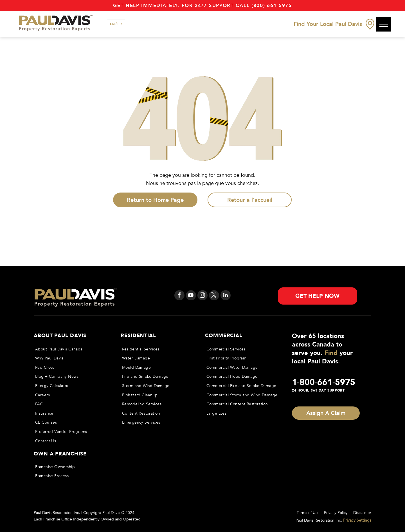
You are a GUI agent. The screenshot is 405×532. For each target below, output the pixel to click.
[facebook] (179, 296)
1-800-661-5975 (324, 382)
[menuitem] (72, 349)
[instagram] (202, 296)
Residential (138, 336)
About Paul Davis (60, 336)
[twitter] (214, 296)
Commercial (224, 336)
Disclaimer (362, 513)
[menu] (384, 24)
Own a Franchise (60, 454)
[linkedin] (226, 296)
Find (331, 353)
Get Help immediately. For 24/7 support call (181, 5)
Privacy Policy (336, 513)
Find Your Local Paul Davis (328, 24)
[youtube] (191, 296)
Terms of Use (308, 513)
